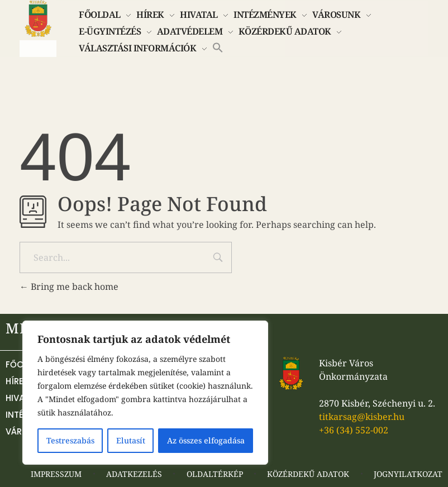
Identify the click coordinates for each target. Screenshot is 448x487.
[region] (145, 393)
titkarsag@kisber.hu (362, 417)
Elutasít (131, 440)
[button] (218, 46)
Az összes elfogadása (206, 440)
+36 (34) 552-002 (354, 430)
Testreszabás (70, 440)
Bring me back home (69, 287)
